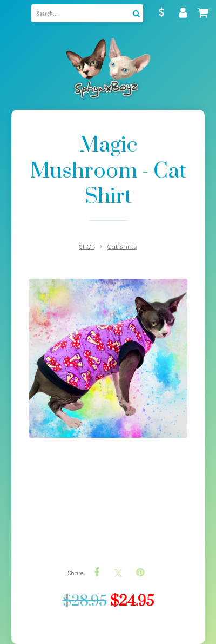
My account (184, 12)
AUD (162, 12)
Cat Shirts (122, 247)
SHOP (87, 247)
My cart (210, 9)
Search (135, 13)
